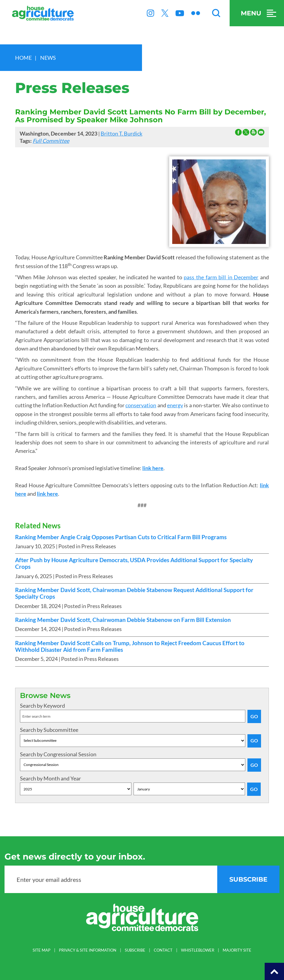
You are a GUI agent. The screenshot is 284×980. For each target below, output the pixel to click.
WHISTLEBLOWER (198, 950)
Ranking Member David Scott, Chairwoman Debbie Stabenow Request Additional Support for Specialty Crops (134, 593)
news (48, 58)
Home (23, 58)
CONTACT (163, 950)
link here (153, 468)
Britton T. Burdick (121, 133)
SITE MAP (42, 950)
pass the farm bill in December (221, 277)
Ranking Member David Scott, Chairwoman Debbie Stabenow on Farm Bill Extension (123, 620)
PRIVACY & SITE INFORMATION (88, 950)
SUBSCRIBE (135, 950)
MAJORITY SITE (237, 950)
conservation (141, 405)
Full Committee (51, 141)
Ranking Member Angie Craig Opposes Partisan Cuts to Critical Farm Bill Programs (121, 537)
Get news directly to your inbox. (75, 857)
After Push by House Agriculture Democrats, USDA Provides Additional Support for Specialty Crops (134, 563)
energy (175, 405)
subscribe (248, 879)
